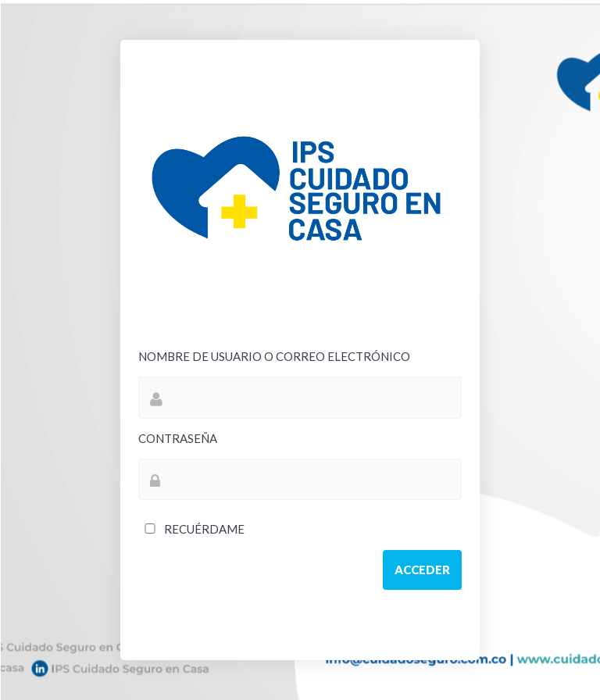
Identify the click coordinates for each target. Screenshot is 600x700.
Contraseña (178, 438)
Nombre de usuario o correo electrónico (274, 356)
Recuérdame (191, 529)
